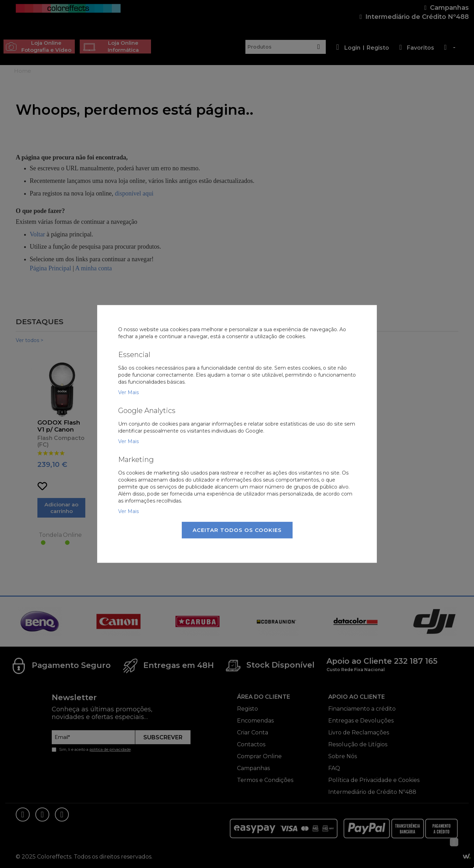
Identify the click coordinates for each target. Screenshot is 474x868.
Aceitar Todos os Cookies (237, 530)
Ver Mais (128, 392)
